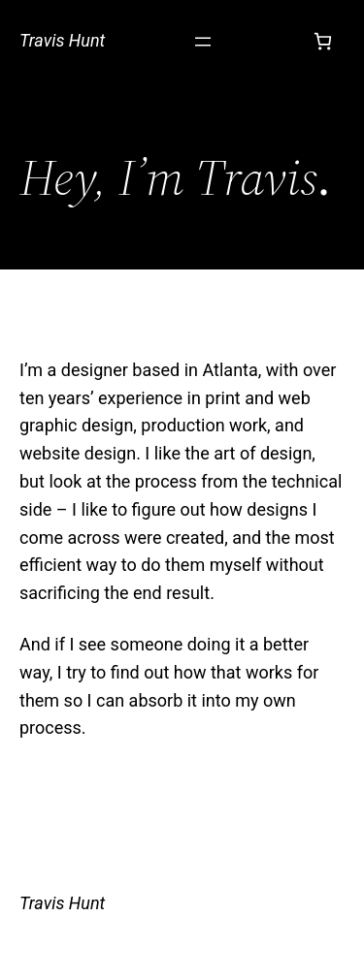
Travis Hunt (62, 40)
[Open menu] (203, 42)
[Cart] (323, 41)
